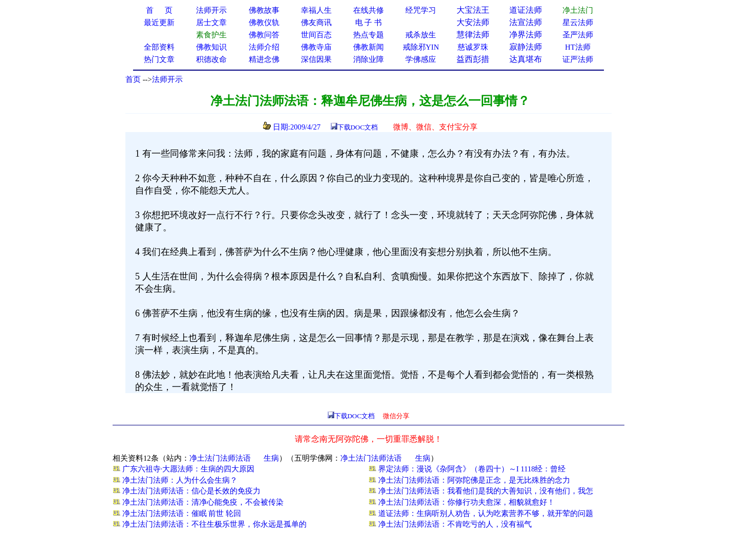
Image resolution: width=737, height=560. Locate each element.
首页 (133, 79)
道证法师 (526, 10)
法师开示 (167, 79)
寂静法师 (526, 47)
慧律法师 (473, 35)
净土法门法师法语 (220, 458)
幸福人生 (316, 10)
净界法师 (526, 35)
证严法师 (578, 59)
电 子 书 (368, 23)
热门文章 (159, 59)
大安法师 (473, 22)
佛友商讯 (316, 23)
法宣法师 (526, 22)
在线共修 (368, 10)
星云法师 (578, 23)
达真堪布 (526, 59)
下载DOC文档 (357, 127)
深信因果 (316, 59)
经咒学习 (421, 10)
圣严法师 (578, 35)
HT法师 (578, 47)
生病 (271, 458)
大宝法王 (473, 10)
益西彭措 (473, 59)
